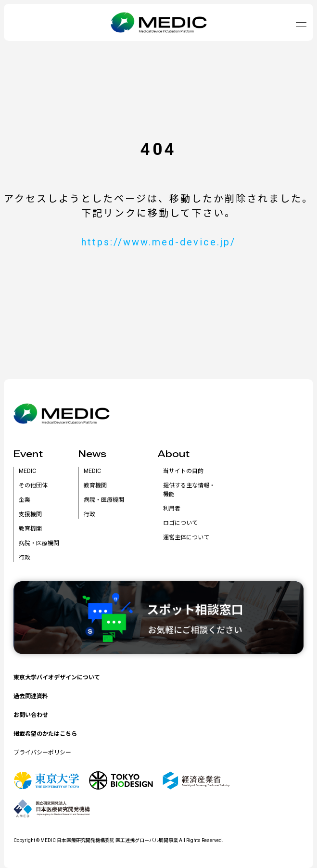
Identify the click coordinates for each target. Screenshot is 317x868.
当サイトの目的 (183, 471)
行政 (25, 558)
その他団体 (33, 485)
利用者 (172, 509)
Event (28, 454)
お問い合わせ (31, 715)
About (174, 454)
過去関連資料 (31, 696)
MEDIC (27, 471)
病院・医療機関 (39, 543)
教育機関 (30, 529)
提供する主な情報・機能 (189, 490)
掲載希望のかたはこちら (45, 734)
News (92, 454)
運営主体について (186, 537)
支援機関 (30, 514)
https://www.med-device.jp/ (158, 242)
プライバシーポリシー (42, 753)
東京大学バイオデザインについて (57, 677)
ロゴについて (180, 523)
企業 (25, 500)
